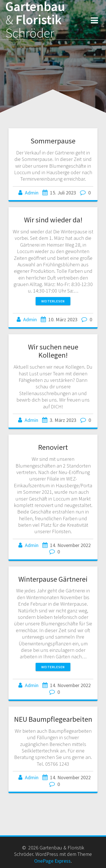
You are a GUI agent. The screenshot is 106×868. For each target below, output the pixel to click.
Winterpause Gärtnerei (53, 579)
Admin (32, 193)
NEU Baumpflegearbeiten (53, 719)
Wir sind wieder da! (53, 220)
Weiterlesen (53, 301)
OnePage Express (52, 861)
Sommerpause (53, 141)
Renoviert (53, 447)
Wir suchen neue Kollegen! (53, 351)
